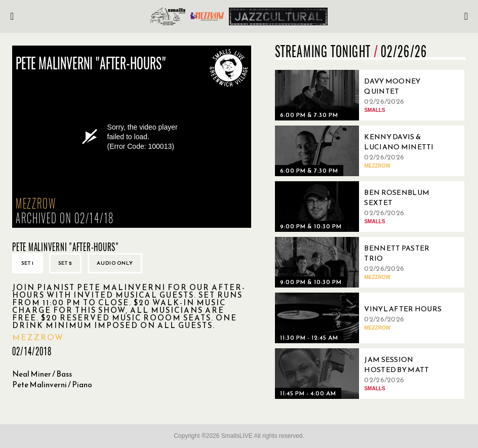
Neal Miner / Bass (42, 374)
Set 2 (65, 263)
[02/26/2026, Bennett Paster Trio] (361, 262)
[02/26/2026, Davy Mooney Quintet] (361, 95)
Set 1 (28, 263)
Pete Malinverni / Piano (52, 384)
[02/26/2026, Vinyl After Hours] (361, 318)
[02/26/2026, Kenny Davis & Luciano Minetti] (361, 151)
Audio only (115, 263)
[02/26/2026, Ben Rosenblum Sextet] (361, 207)
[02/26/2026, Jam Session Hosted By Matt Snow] (361, 374)
